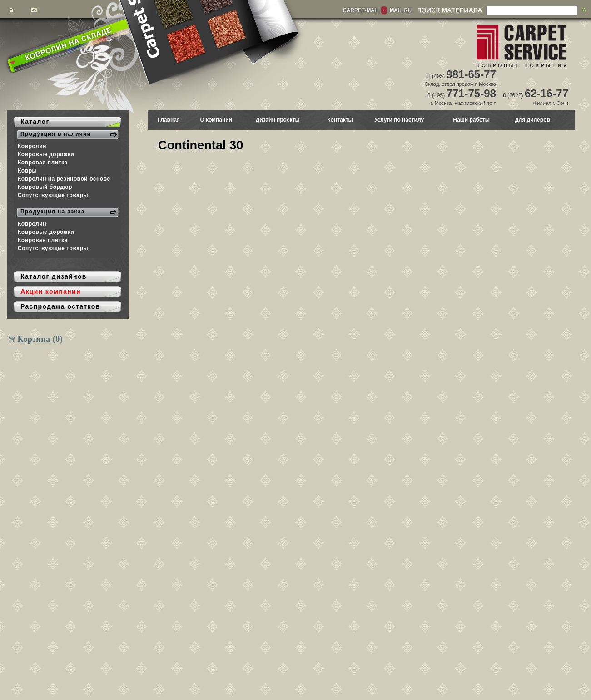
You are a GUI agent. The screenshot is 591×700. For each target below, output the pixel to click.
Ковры (27, 171)
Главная (169, 120)
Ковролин (32, 146)
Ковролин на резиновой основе (64, 179)
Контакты (340, 120)
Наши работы (471, 120)
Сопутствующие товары (53, 195)
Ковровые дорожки (46, 154)
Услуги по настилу (399, 120)
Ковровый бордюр (45, 187)
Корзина (40, 339)
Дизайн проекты (278, 120)
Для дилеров (532, 120)
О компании (216, 120)
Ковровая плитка (43, 163)
